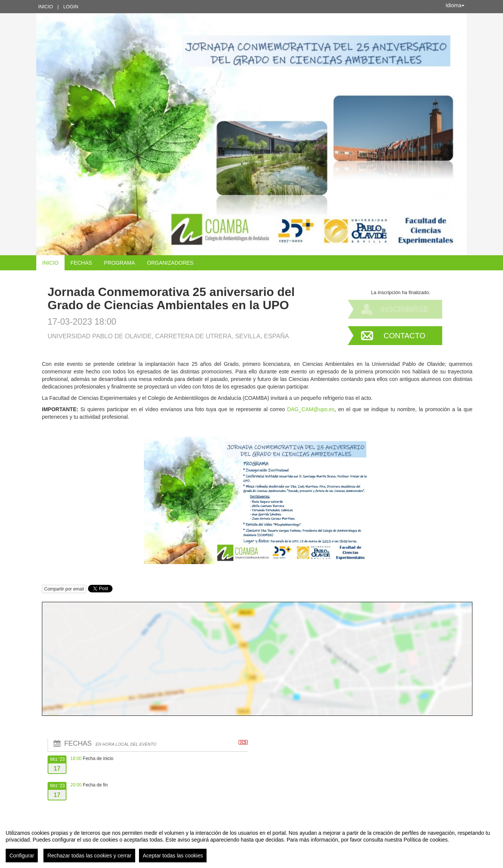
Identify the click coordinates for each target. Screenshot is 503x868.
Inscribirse (404, 309)
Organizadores (170, 263)
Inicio (46, 7)
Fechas (81, 263)
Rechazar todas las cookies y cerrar (89, 856)
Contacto (404, 336)
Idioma (455, 5)
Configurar (22, 856)
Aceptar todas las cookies (173, 856)
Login (71, 7)
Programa (120, 263)
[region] (251, 843)
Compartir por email (64, 589)
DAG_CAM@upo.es (311, 409)
